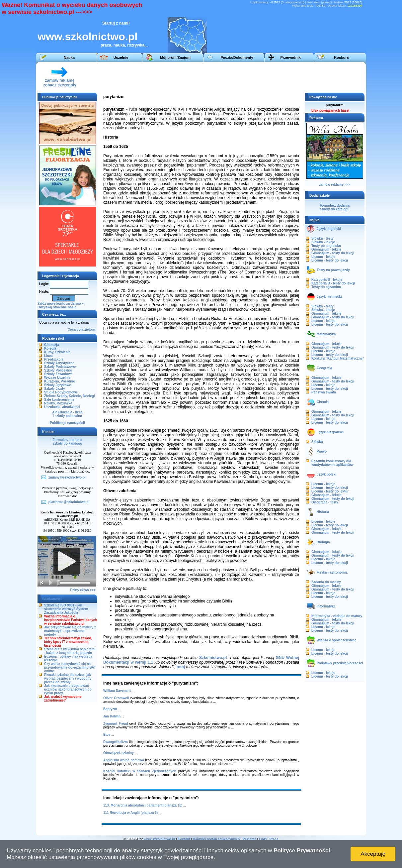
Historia (323, 512)
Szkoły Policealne (58, 370)
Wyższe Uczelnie (57, 378)
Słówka (317, 442)
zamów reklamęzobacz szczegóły (60, 81)
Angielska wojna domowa (124, 760)
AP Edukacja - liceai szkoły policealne (67, 414)
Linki (263, 839)
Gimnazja (51, 345)
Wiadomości (52, 599)
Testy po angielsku (326, 246)
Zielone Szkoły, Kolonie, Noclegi (70, 396)
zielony (90, 329)
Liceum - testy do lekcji (330, 260)
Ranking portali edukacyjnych (216, 839)
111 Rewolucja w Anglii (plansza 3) (130, 813)
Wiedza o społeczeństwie (336, 640)
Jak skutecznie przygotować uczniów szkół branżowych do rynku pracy (68, 689)
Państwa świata (324, 392)
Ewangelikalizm (116, 742)
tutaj (181, 667)
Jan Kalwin (112, 716)
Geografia (324, 368)
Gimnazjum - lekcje (326, 249)
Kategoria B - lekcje (327, 280)
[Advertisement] (241, 77)
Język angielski (329, 229)
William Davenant (117, 691)
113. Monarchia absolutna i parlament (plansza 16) (143, 805)
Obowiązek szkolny (119, 753)
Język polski (326, 474)
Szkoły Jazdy (54, 389)
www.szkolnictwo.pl (87, 37)
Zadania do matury (326, 582)
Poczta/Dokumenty (237, 57)
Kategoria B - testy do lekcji (333, 283)
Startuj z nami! (116, 23)
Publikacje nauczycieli (67, 423)
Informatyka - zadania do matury (337, 616)
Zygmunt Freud (116, 724)
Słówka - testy (322, 238)
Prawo (322, 451)
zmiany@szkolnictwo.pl (67, 477)
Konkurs (341, 57)
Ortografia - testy (325, 502)
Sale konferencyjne (59, 400)
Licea (48, 356)
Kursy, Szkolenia (57, 352)
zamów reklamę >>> (335, 185)
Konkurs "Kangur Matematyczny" (338, 358)
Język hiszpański (330, 432)
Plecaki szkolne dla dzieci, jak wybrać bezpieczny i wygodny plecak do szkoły (68, 678)
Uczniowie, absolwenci (62, 407)
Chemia (323, 402)
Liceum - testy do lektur (330, 491)
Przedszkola (54, 359)
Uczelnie (121, 57)
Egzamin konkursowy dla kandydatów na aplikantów (332, 463)
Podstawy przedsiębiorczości (340, 663)
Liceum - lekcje (323, 257)
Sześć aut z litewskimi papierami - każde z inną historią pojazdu (70, 651)
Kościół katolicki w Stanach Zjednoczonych (140, 771)
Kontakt (184, 839)
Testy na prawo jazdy (333, 270)
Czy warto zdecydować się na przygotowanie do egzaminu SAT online (70, 667)
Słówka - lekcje (323, 242)
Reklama (249, 839)
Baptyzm (110, 709)
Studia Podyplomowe (61, 392)
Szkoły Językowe (58, 385)
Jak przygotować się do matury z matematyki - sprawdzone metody (70, 631)
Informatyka (326, 606)
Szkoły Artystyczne (59, 363)
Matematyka (326, 334)
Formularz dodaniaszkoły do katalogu (67, 442)
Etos (107, 735)
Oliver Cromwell (116, 698)
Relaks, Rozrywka (58, 403)
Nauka (69, 57)
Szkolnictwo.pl (213, 658)
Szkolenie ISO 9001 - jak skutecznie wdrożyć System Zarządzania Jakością (66, 609)
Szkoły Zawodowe (58, 374)
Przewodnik (290, 57)
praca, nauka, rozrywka (122, 45)
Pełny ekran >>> (83, 590)
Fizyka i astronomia (332, 572)
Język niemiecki (329, 297)
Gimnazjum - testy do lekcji (333, 253)
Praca (274, 839)
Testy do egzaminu (326, 287)
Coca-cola (76, 329)
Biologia (323, 542)
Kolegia (50, 348)
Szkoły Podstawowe (60, 367)
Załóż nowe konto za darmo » (61, 304)
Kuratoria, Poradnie (60, 381)
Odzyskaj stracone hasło (57, 307)
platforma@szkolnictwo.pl (69, 502)
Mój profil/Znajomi (176, 57)
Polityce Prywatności (302, 851)
